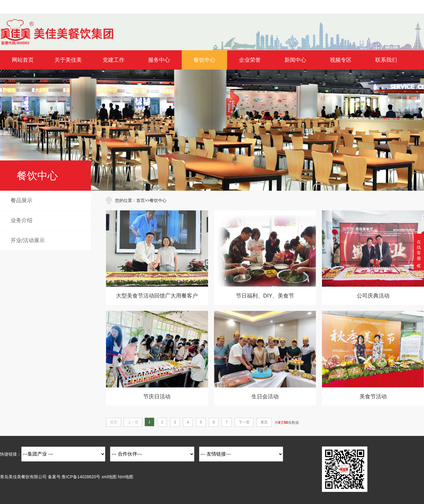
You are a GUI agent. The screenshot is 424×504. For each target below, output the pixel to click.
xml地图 (109, 477)
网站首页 (23, 60)
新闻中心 (295, 60)
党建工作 (114, 60)
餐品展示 (22, 200)
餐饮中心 (204, 60)
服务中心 (159, 60)
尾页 (264, 422)
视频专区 (341, 60)
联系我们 (386, 60)
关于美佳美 (68, 60)
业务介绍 (22, 220)
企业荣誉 (250, 60)
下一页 (244, 422)
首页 (141, 200)
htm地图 (126, 477)
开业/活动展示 (28, 240)
